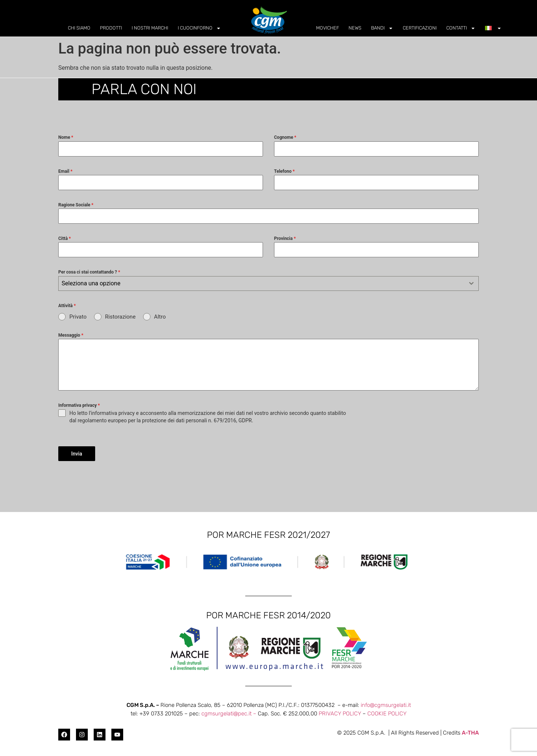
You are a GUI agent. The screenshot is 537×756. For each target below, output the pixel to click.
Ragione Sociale (76, 205)
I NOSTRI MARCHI (150, 28)
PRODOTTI (111, 28)
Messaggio (71, 335)
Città (65, 238)
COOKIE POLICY (387, 711)
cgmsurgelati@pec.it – (230, 711)
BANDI (382, 28)
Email (65, 171)
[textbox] (261, 283)
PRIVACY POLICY (340, 711)
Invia (77, 454)
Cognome (285, 137)
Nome (66, 137)
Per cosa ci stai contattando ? (89, 272)
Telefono (284, 171)
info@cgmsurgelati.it (386, 702)
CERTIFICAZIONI (420, 28)
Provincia (285, 238)
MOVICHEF (328, 28)
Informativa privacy (79, 405)
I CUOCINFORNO (199, 28)
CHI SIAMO (79, 28)
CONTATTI (461, 28)
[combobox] (268, 283)
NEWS (355, 28)
